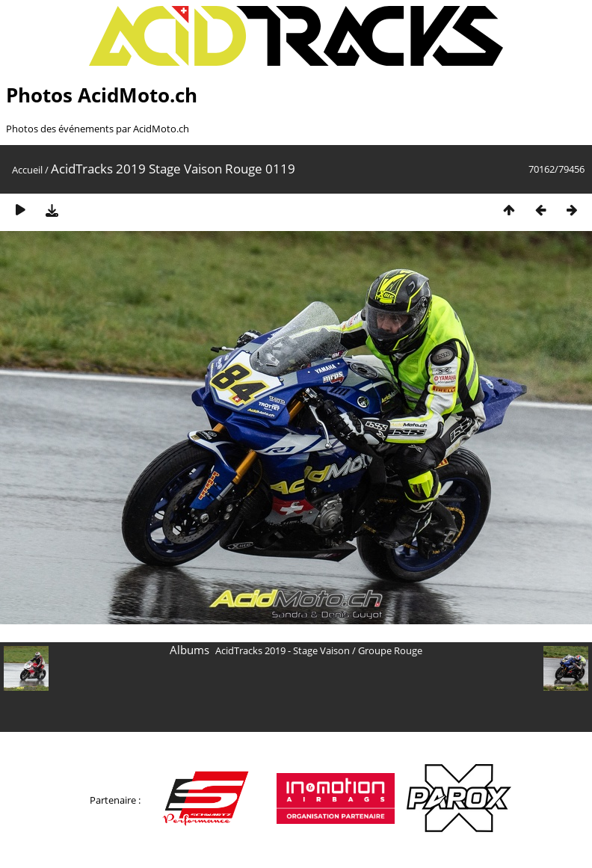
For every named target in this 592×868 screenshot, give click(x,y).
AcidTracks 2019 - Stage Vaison (283, 650)
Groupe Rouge (390, 650)
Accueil (27, 170)
